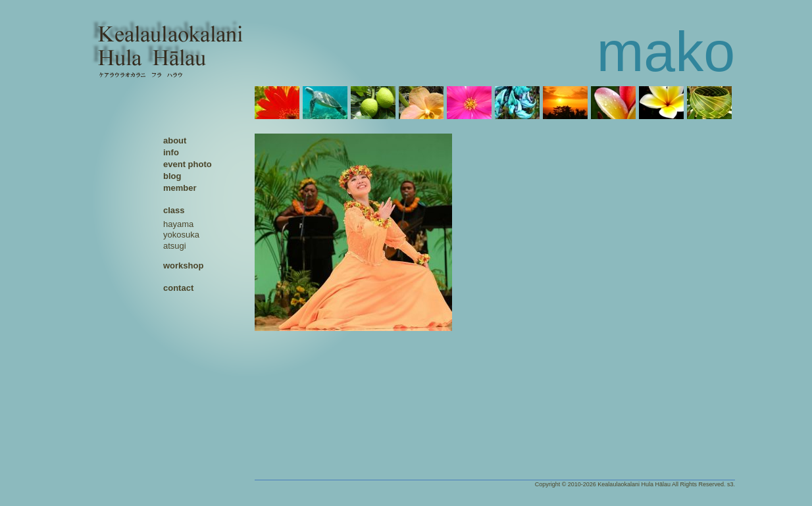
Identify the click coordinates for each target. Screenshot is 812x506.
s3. (731, 484)
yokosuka (181, 235)
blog (172, 176)
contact (178, 288)
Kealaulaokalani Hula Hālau (634, 484)
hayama (178, 224)
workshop (183, 266)
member (180, 188)
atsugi (175, 246)
